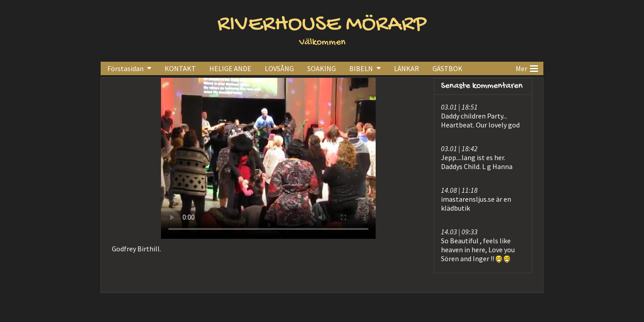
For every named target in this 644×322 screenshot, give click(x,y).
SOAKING (322, 68)
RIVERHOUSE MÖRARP (322, 25)
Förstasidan (125, 68)
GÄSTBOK (447, 68)
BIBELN (361, 68)
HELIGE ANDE (230, 68)
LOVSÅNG (279, 68)
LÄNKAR (407, 68)
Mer (527, 68)
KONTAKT (180, 68)
